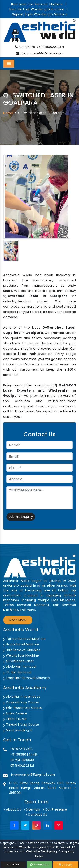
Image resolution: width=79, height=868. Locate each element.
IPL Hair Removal (17, 672)
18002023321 (55, 47)
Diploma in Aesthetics (22, 697)
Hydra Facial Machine (21, 644)
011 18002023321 (22, 766)
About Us (12, 809)
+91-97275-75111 (31, 47)
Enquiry (66, 865)
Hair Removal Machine (22, 650)
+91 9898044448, (24, 754)
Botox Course (15, 713)
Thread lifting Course (21, 724)
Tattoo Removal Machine (24, 639)
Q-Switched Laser (18, 661)
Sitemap (32, 809)
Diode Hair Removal (20, 667)
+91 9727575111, (22, 749)
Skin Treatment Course (23, 708)
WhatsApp (39, 865)
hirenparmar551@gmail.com (42, 53)
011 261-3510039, (23, 760)
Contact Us (36, 814)
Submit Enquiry (21, 517)
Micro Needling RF (18, 730)
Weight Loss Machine (21, 655)
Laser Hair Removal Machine (26, 678)
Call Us (13, 865)
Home (8, 113)
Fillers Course (15, 719)
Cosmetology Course (21, 702)
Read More (18, 620)
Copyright (7, 843)
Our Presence (55, 809)
